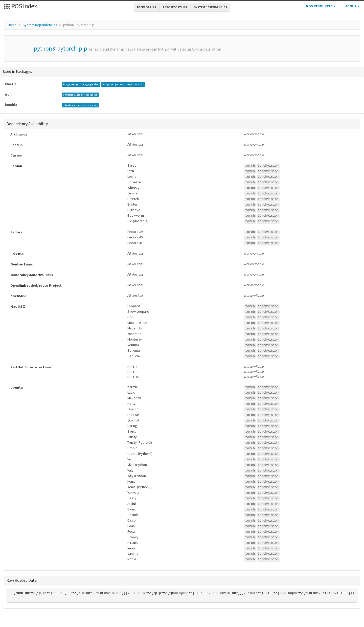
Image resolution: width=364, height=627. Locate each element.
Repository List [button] (175, 7)
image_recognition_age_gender (81, 84)
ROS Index (20, 6)
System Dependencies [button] (210, 7)
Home (12, 25)
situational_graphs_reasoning (80, 95)
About (352, 6)
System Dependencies (40, 25)
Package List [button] (147, 7)
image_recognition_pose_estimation (123, 84)
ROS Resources (321, 6)
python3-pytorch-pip (60, 48)
